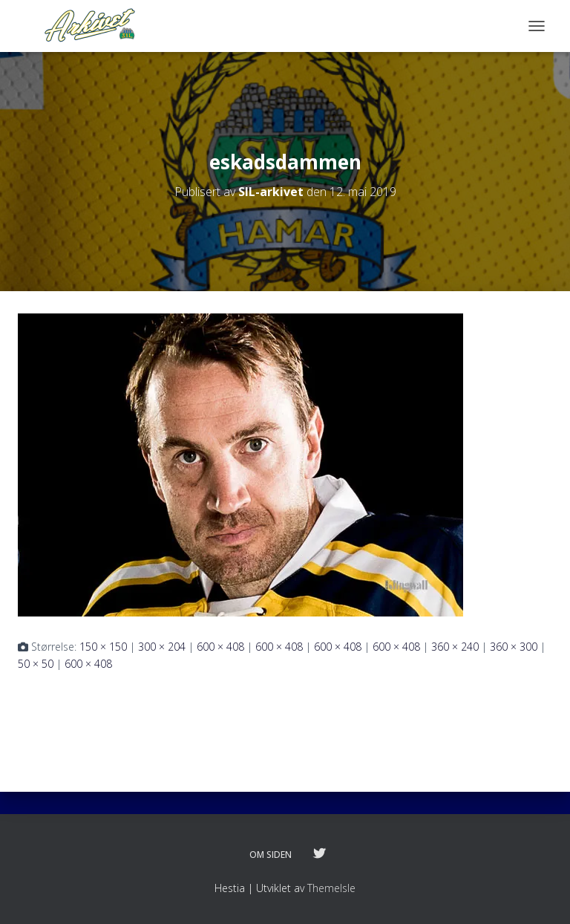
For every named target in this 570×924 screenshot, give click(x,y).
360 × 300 (514, 647)
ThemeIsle (331, 888)
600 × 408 (220, 647)
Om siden (271, 855)
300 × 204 (162, 647)
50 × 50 (36, 664)
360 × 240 (455, 647)
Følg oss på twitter (319, 854)
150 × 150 (103, 647)
